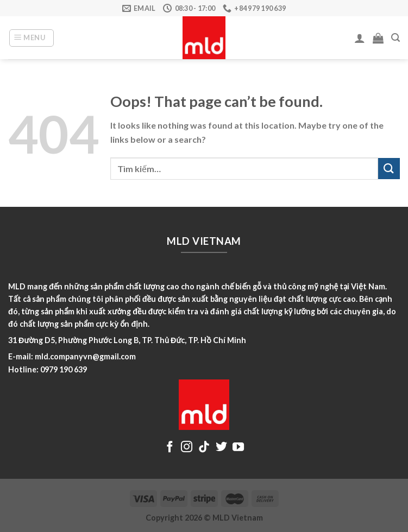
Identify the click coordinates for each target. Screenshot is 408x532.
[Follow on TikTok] (204, 448)
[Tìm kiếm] (396, 38)
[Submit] (389, 169)
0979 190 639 (64, 369)
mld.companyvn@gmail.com (85, 356)
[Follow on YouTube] (238, 448)
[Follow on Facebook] (170, 448)
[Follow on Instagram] (187, 448)
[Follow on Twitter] (221, 448)
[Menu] (32, 38)
